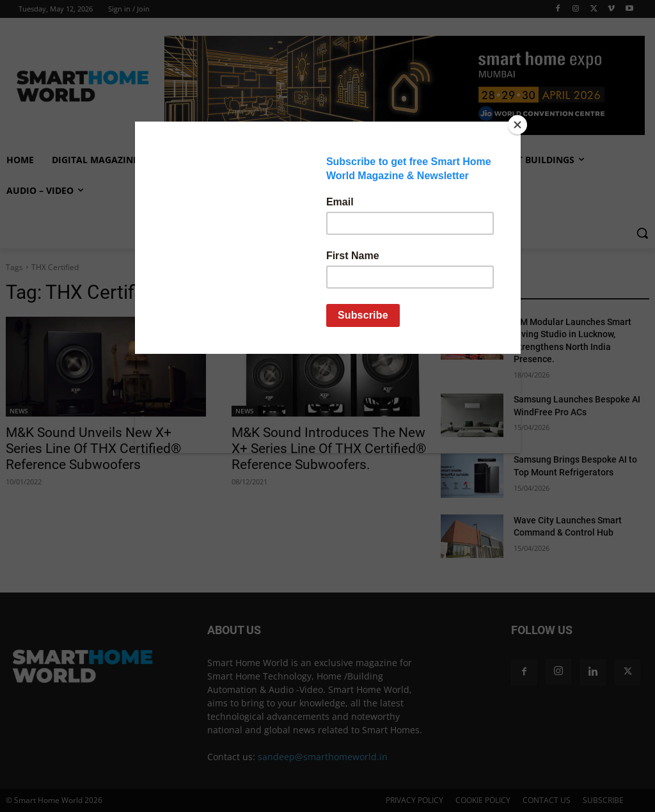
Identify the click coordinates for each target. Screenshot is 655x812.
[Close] (517, 125)
